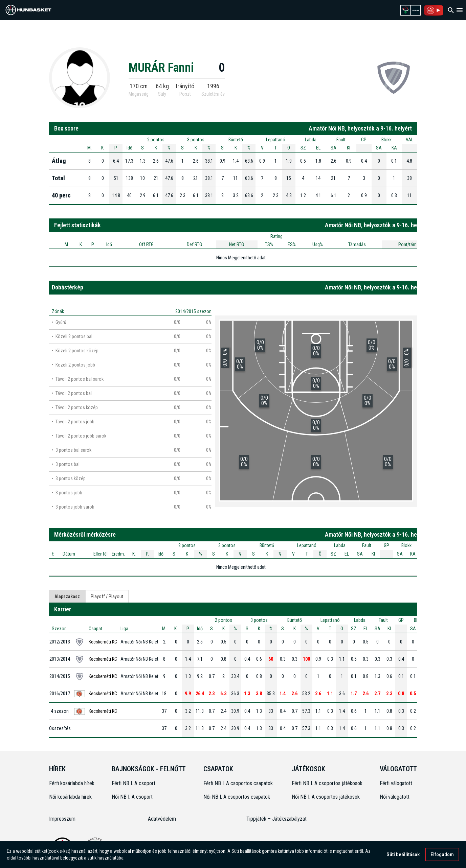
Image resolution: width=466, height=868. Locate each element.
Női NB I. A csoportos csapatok (237, 797)
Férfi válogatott (396, 783)
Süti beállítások (403, 854)
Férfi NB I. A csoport (134, 783)
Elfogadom (442, 854)
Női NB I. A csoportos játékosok (326, 797)
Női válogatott (395, 797)
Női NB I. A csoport (132, 797)
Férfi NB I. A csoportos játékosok (327, 783)
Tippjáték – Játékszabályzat (276, 819)
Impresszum (62, 819)
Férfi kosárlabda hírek (72, 783)
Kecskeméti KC (103, 642)
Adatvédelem (162, 819)
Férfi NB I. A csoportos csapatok (239, 783)
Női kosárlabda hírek (70, 797)
